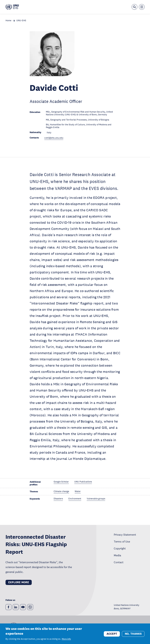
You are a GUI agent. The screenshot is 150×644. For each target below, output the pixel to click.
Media (117, 555)
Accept (112, 635)
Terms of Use (122, 541)
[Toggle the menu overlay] (142, 7)
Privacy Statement (125, 535)
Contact (119, 562)
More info (66, 641)
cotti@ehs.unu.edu (54, 138)
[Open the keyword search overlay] (134, 7)
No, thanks (133, 635)
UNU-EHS (21, 21)
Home (8, 21)
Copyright (120, 548)
